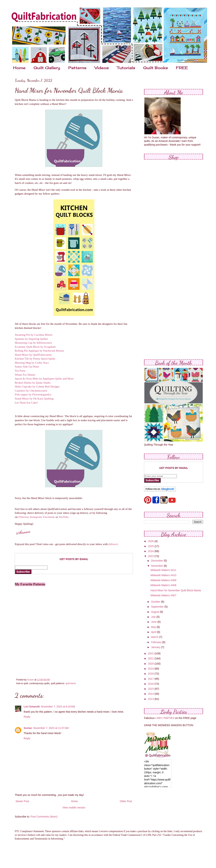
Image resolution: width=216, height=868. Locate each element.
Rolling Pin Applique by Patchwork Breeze (39, 351)
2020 (151, 664)
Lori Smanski (32, 707)
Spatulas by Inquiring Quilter (31, 339)
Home (19, 68)
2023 (151, 556)
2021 (151, 658)
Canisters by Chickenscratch (31, 391)
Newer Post (22, 801)
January (156, 647)
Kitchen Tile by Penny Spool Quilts (35, 359)
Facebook (49, 517)
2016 (151, 684)
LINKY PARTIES (165, 718)
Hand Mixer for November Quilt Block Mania (176, 590)
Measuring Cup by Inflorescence (33, 343)
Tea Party (20, 371)
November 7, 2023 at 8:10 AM (58, 707)
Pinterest (23, 517)
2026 (151, 541)
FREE (182, 68)
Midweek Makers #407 (163, 595)
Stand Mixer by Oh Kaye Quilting (34, 398)
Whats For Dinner (25, 375)
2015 (151, 689)
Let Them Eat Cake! (26, 403)
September (158, 607)
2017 (151, 679)
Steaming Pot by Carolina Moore (34, 335)
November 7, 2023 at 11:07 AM (51, 728)
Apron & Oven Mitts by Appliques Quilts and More (44, 379)
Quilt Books (156, 68)
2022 (151, 653)
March (155, 637)
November (157, 566)
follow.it (113, 544)
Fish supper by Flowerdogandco (33, 394)
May (154, 627)
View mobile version (74, 808)
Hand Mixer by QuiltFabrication (33, 355)
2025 (151, 546)
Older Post (126, 801)
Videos (102, 68)
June (154, 622)
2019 (151, 669)
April (154, 632)
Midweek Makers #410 (163, 575)
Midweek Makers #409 (163, 580)
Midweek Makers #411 (163, 570)
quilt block (71, 683)
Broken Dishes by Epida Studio (33, 383)
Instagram (36, 517)
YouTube (64, 517)
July (154, 617)
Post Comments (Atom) (44, 817)
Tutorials (126, 68)
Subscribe (23, 572)
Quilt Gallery (47, 68)
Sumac (28, 728)
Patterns (77, 68)
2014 (151, 694)
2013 (151, 699)
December (157, 561)
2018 (151, 674)
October (156, 602)
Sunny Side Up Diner (27, 366)
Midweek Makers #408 (163, 585)
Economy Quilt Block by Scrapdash (35, 347)
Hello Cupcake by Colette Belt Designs (37, 386)
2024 (151, 551)
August (155, 612)
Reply (27, 717)
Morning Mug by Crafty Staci (32, 363)
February (157, 642)
